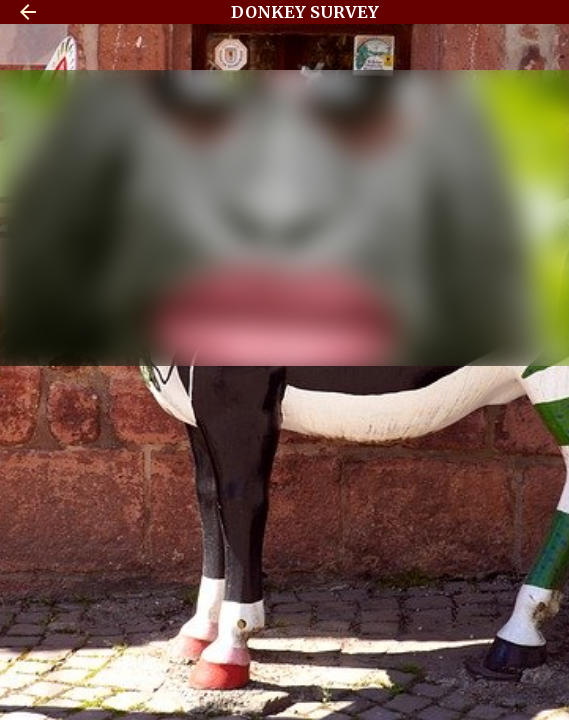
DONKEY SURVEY (305, 12)
